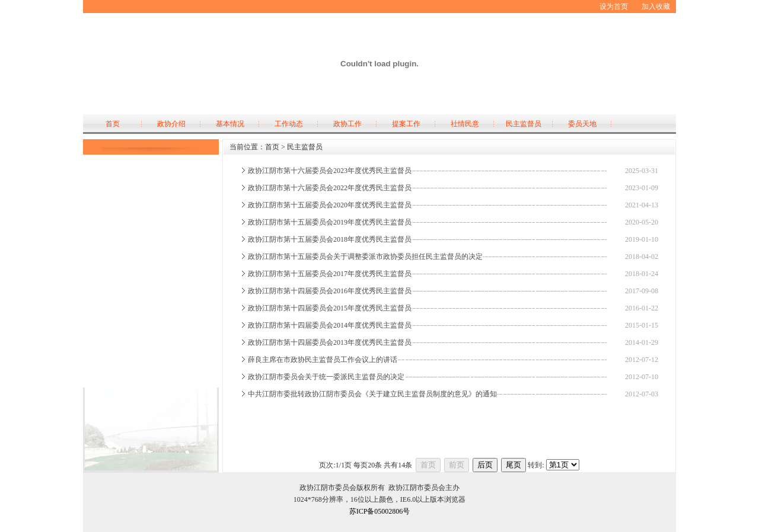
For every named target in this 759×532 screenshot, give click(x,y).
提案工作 (406, 124)
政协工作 (347, 124)
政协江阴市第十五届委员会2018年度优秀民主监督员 (330, 239)
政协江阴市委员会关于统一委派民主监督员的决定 (326, 377)
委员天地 (582, 124)
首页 (113, 124)
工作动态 (289, 124)
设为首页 (614, 7)
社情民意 (465, 124)
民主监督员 (524, 124)
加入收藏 (656, 7)
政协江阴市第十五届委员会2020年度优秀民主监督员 (330, 205)
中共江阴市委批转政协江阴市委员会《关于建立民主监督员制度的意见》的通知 (372, 394)
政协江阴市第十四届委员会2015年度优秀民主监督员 (330, 308)
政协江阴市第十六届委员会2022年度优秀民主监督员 (330, 188)
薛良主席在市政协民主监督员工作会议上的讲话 (323, 360)
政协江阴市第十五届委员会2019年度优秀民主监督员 (330, 222)
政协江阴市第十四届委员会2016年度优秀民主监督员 (330, 291)
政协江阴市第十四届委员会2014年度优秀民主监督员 (330, 325)
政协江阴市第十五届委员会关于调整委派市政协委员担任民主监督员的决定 (365, 257)
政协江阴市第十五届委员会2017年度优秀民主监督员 (330, 274)
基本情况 (230, 124)
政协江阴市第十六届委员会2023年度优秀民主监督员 (330, 171)
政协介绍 (171, 124)
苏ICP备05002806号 (380, 511)
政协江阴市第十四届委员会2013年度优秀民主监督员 (330, 342)
